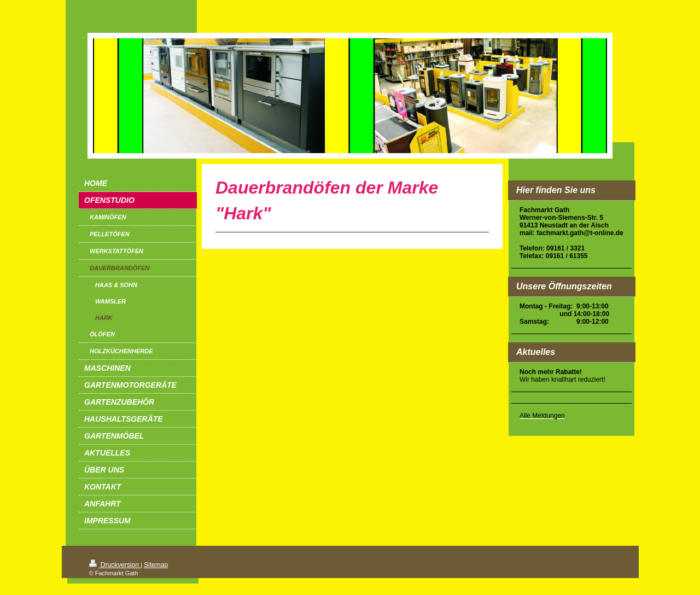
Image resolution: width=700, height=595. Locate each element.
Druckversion (115, 565)
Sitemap (156, 565)
